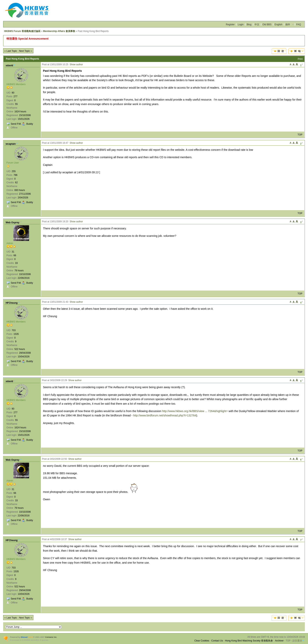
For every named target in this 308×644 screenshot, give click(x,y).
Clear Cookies (202, 641)
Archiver (279, 641)
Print (300, 59)
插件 (288, 25)
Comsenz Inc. (51, 637)
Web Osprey (13, 223)
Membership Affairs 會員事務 (59, 31)
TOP (300, 135)
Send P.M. (16, 124)
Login (241, 25)
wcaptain (11, 144)
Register (230, 25)
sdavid (9, 65)
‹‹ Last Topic (11, 51)
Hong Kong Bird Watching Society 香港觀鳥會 (249, 641)
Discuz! (24, 637)
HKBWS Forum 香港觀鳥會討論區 (22, 31)
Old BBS (267, 25)
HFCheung (12, 303)
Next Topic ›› (26, 51)
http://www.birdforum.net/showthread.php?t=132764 (165, 415)
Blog (249, 25)
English (278, 25)
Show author (76, 64)
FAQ (299, 25)
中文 (257, 25)
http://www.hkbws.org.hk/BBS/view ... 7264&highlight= (195, 411)
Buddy (30, 124)
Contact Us (217, 641)
